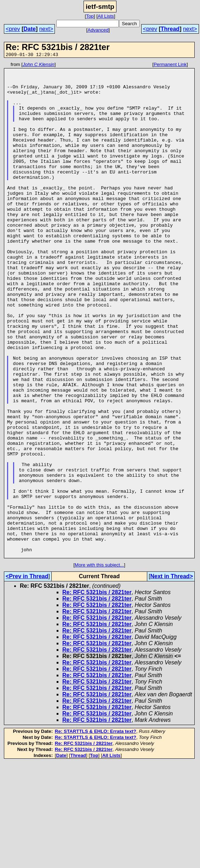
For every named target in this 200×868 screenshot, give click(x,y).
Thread (170, 29)
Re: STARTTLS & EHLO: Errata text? (96, 830)
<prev (13, 29)
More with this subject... (99, 664)
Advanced (98, 30)
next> (46, 29)
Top (90, 16)
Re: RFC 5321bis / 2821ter (97, 691)
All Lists (106, 16)
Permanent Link (170, 65)
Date (30, 29)
